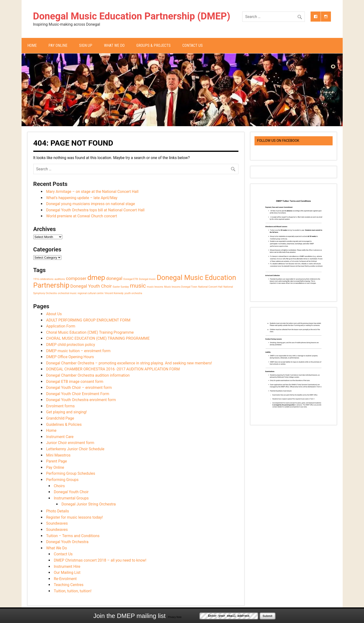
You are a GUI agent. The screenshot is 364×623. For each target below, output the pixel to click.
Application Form (61, 326)
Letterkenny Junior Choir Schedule (75, 449)
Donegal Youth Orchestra (67, 542)
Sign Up (86, 45)
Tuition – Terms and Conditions (73, 536)
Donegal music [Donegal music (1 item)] (147, 279)
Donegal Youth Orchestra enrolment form (81, 400)
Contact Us (193, 45)
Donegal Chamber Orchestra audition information (88, 375)
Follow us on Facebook (278, 141)
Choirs (59, 486)
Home (32, 45)
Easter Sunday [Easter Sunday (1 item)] (121, 287)
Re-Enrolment (65, 579)
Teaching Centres (69, 585)
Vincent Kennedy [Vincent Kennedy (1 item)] (114, 293)
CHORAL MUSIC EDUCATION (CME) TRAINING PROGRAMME (98, 338)
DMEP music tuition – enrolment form (78, 351)
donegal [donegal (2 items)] (114, 278)
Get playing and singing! (67, 412)
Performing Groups (62, 480)
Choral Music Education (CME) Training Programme (90, 332)
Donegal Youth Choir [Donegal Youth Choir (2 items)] (91, 286)
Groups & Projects (153, 45)
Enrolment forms (61, 406)
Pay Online (58, 45)
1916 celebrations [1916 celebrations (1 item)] (43, 279)
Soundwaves (57, 523)
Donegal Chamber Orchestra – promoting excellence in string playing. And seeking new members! (129, 363)
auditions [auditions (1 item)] (60, 279)
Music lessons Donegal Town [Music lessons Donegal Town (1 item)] (181, 287)
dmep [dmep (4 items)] (96, 278)
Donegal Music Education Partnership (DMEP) (132, 16)
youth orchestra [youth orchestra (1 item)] (133, 293)
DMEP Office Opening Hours (70, 357)
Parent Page (57, 461)
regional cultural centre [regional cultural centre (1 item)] (91, 293)
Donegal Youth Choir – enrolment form (79, 388)
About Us (54, 314)
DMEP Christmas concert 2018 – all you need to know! (100, 560)
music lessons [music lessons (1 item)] (155, 287)
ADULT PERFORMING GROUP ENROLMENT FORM (88, 320)
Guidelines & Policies (64, 424)
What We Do (114, 45)
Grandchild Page (60, 418)
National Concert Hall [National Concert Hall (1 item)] (210, 287)
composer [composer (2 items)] (76, 278)
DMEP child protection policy (71, 345)
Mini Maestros (58, 455)
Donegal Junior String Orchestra (89, 504)
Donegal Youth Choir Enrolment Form (78, 394)
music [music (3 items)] (138, 286)
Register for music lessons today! (75, 517)
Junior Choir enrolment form (70, 443)
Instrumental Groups (71, 498)
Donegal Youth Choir (71, 492)
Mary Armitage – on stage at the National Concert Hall (92, 192)
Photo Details (58, 511)
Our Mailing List (67, 573)
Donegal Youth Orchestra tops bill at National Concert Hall (95, 210)
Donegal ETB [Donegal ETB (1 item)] (131, 279)
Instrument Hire (67, 567)
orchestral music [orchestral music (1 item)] (67, 293)
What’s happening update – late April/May (82, 198)
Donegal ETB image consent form (75, 382)
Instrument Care (60, 437)
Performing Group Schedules (71, 473)
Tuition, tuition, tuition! (73, 591)
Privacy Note (175, 617)
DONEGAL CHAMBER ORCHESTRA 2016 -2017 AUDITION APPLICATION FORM (113, 369)
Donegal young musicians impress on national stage (91, 204)
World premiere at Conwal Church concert (82, 216)
